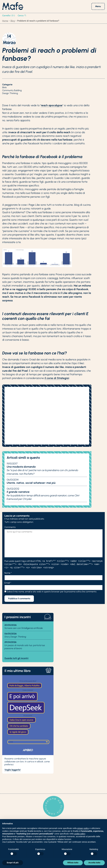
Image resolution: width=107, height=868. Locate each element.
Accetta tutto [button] (94, 863)
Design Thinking (10, 93)
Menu (98, 6)
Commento (10, 527)
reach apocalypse (52, 105)
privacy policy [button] (83, 828)
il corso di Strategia (56, 378)
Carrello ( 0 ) (9, 15)
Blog (13, 21)
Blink (4, 87)
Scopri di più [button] (13, 863)
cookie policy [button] (80, 834)
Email (8, 583)
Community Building (12, 90)
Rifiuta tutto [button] (73, 863)
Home (5, 21)
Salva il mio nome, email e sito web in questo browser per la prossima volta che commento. (52, 592)
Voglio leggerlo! (13, 770)
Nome (8, 573)
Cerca (22, 15)
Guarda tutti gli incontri (16, 658)
